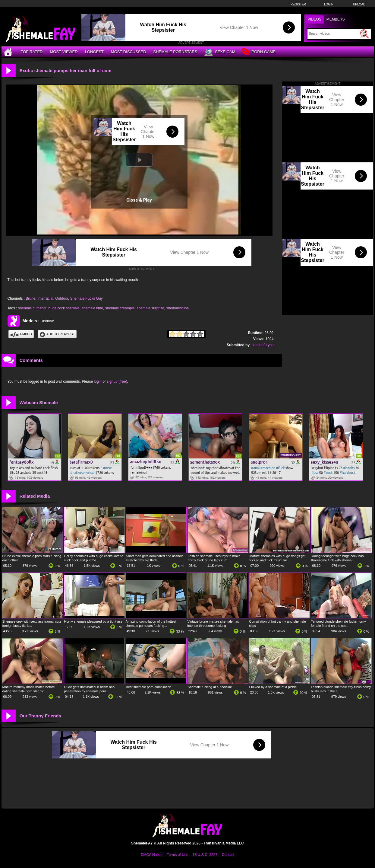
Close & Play (139, 200)
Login (329, 4)
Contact (228, 855)
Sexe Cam (220, 52)
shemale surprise (150, 308)
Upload (359, 4)
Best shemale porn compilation (149, 687)
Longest (94, 52)
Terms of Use (178, 855)
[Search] (334, 34)
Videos (315, 19)
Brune (30, 298)
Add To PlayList (57, 334)
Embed (21, 334)
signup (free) (117, 381)
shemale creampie (120, 308)
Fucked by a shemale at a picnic (273, 687)
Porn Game (259, 52)
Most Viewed (64, 52)
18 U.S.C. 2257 (205, 855)
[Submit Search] (364, 34)
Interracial (45, 298)
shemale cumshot (32, 308)
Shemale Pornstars (175, 52)
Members (336, 19)
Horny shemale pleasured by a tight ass (93, 621)
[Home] (9, 52)
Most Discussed (129, 52)
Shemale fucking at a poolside (210, 687)
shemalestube (177, 308)
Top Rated (32, 52)
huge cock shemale (64, 308)
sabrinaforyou (263, 345)
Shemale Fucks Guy (87, 298)
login (98, 381)
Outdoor (62, 298)
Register (298, 4)
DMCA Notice (152, 855)
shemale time (92, 308)
